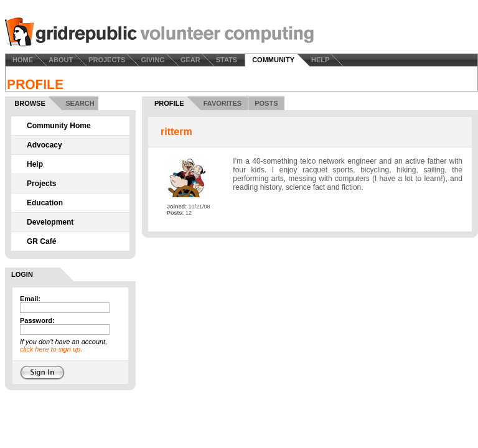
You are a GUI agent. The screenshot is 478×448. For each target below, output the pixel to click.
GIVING (153, 60)
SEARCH (80, 103)
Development (50, 222)
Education (45, 203)
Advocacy (45, 145)
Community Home (59, 126)
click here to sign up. (51, 349)
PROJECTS (107, 60)
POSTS (266, 103)
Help (35, 164)
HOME (23, 60)
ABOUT (61, 60)
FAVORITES (223, 103)
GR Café (41, 241)
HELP (320, 60)
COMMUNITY (273, 60)
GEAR (190, 60)
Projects (41, 184)
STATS (227, 60)
